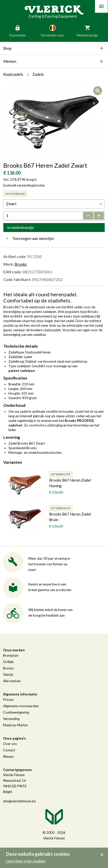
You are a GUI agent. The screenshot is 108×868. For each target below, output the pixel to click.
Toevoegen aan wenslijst (29, 238)
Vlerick (8, 675)
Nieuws (8, 756)
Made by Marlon (15, 725)
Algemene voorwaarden (21, 706)
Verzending (11, 719)
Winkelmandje (87, 31)
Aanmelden (18, 31)
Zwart (11, 204)
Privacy (9, 700)
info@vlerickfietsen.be (19, 801)
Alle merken (12, 681)
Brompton (11, 655)
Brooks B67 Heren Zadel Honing (70, 483)
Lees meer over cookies (26, 861)
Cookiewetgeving (16, 712)
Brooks (21, 264)
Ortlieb (8, 662)
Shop (7, 48)
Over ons (10, 744)
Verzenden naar (52, 31)
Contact (9, 750)
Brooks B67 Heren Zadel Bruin (70, 517)
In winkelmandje (21, 227)
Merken (10, 61)
